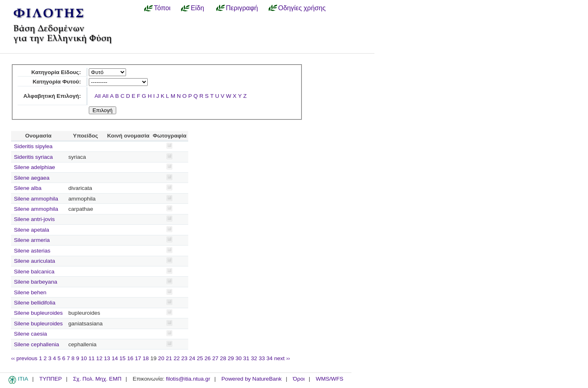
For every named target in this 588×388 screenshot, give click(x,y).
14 (115, 358)
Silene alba (28, 188)
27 (215, 358)
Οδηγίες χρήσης (302, 8)
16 (130, 358)
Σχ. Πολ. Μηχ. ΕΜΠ (97, 379)
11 (91, 358)
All (98, 96)
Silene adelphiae (35, 167)
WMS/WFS (330, 379)
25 (200, 358)
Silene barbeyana (36, 282)
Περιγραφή (242, 8)
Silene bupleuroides (38, 313)
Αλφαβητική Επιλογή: (52, 96)
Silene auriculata (35, 261)
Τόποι (162, 8)
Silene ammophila (36, 199)
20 (161, 358)
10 (84, 358)
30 (238, 358)
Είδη (197, 8)
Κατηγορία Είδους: (56, 72)
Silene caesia (30, 334)
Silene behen (30, 292)
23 (184, 358)
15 (123, 358)
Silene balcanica (34, 272)
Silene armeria (32, 240)
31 (246, 358)
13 (107, 358)
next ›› (282, 358)
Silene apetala (32, 230)
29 (231, 358)
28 (223, 358)
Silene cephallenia (36, 344)
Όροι (299, 379)
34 (269, 358)
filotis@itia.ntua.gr (188, 379)
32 (254, 358)
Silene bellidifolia (35, 303)
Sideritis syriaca (33, 157)
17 (138, 358)
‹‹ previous (24, 358)
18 (146, 358)
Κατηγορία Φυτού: (57, 82)
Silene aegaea (32, 178)
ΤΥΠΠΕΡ (51, 379)
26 (208, 358)
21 (169, 358)
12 (99, 358)
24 (192, 358)
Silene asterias (32, 251)
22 (177, 358)
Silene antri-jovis (34, 219)
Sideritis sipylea (33, 146)
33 (262, 358)
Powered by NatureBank (251, 379)
